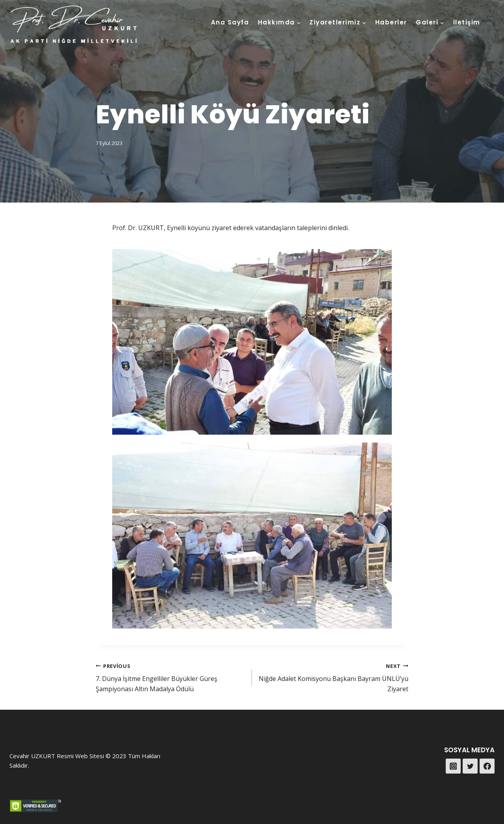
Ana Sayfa (230, 22)
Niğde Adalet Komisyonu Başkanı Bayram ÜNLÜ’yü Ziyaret (333, 677)
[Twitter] (470, 766)
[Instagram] (453, 766)
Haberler (391, 22)
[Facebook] (487, 766)
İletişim (467, 22)
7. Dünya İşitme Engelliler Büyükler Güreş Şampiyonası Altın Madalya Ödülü (171, 677)
